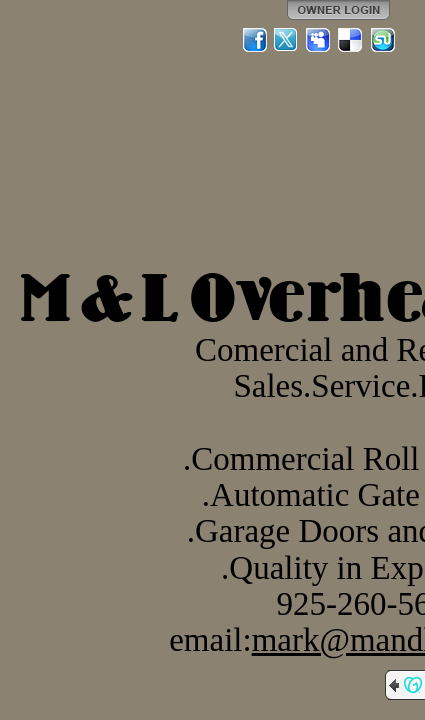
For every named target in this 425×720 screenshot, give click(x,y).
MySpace (319, 40)
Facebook (255, 40)
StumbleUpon (383, 40)
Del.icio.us (351, 40)
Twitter (287, 40)
